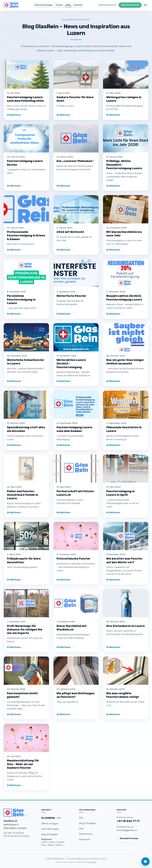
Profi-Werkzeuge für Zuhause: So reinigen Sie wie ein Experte (25, 630)
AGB (81, 829)
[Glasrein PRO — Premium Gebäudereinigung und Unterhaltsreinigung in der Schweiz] (51, 818)
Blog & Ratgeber (50, 834)
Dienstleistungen (44, 5)
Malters (59, 845)
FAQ (81, 818)
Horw (44, 845)
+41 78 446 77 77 (128, 821)
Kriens (52, 842)
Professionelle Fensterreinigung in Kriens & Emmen (26, 236)
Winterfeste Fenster (71, 296)
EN (145, 5)
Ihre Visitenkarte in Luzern (126, 626)
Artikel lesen (15, 115)
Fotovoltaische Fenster (73, 559)
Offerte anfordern (130, 5)
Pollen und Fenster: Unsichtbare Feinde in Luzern (23, 495)
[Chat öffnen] (145, 861)
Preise (59, 5)
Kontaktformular (107, 5)
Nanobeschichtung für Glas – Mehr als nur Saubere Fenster (23, 764)
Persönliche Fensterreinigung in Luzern (21, 300)
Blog (68, 5)
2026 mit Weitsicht (70, 232)
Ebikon (51, 845)
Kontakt (78, 5)
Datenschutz (86, 834)
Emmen (61, 842)
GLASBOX (92, 862)
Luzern (45, 842)
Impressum (85, 839)
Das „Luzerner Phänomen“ (75, 161)
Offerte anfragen (50, 824)
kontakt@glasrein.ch (127, 830)
